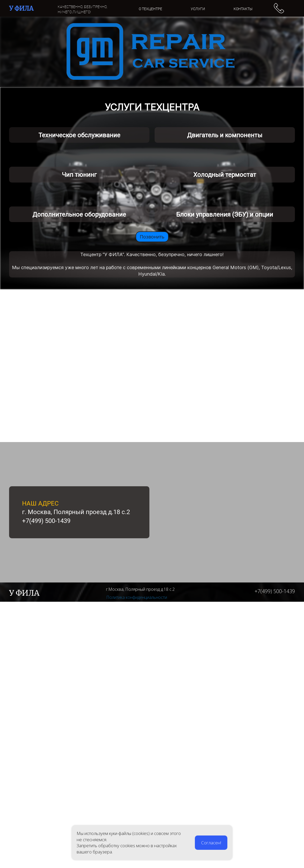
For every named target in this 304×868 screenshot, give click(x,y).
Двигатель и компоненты (225, 224)
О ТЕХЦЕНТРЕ (150, 9)
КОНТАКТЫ (243, 9)
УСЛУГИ (198, 9)
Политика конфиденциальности (137, 864)
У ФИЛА (21, 8)
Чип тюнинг (79, 352)
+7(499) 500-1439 (275, 857)
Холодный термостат (225, 353)
